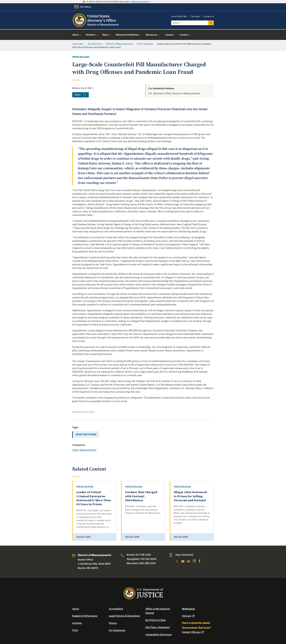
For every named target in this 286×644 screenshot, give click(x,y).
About (76, 609)
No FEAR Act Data (156, 620)
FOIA (75, 630)
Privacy (113, 623)
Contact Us (209, 16)
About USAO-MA (179, 16)
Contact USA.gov (193, 632)
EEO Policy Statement (158, 627)
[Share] (80, 95)
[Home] (96, 26)
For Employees (117, 630)
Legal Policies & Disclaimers (124, 616)
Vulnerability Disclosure (158, 635)
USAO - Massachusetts (84, 450)
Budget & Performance (85, 616)
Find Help (195, 16)
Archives (77, 623)
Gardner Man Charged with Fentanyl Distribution (141, 496)
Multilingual (188, 609)
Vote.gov (189, 616)
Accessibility (116, 609)
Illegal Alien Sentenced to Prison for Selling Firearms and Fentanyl (190, 496)
